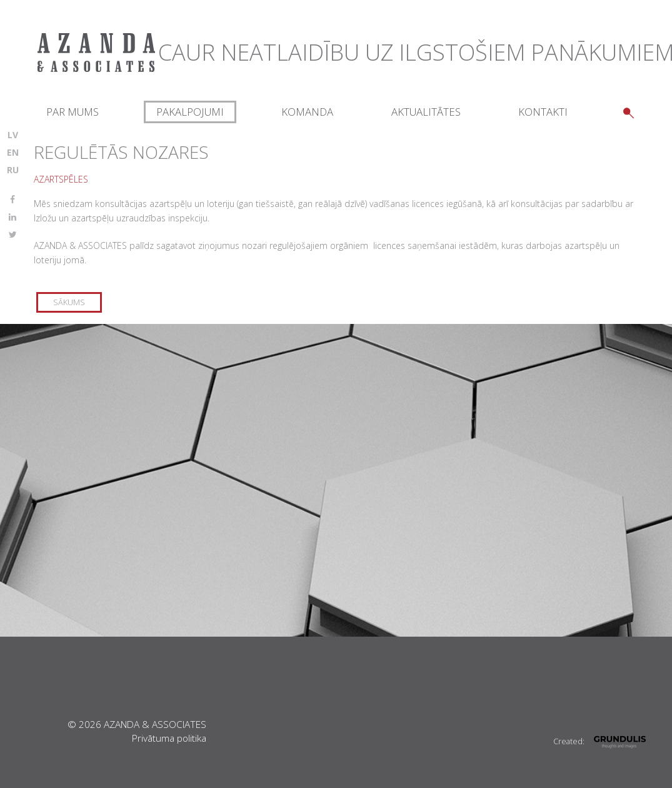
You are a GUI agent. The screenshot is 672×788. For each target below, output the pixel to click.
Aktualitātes (426, 112)
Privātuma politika (169, 738)
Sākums (69, 302)
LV (13, 135)
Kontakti (543, 112)
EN (13, 152)
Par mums (73, 112)
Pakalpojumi (190, 112)
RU (13, 170)
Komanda (307, 112)
